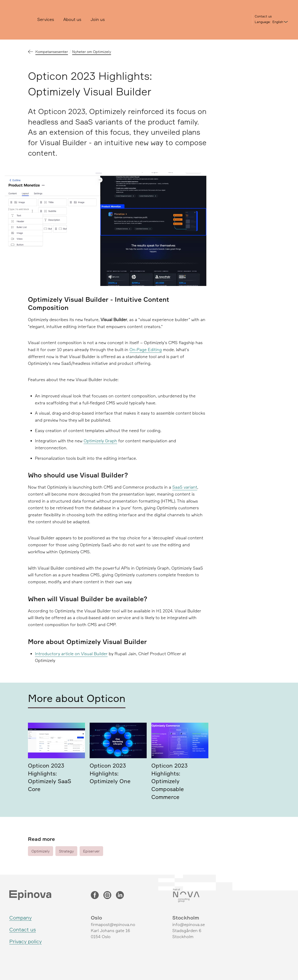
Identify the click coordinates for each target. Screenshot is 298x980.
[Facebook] (95, 896)
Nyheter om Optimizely (92, 52)
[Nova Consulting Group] (207, 896)
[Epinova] (20, 20)
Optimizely (41, 851)
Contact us (263, 16)
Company (20, 918)
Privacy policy (25, 941)
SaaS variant (185, 487)
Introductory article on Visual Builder (71, 654)
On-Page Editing (146, 349)
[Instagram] (107, 896)
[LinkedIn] (120, 896)
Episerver (91, 851)
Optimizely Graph (100, 441)
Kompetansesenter (52, 52)
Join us (98, 19)
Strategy (66, 851)
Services (46, 19)
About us (72, 19)
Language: (263, 22)
